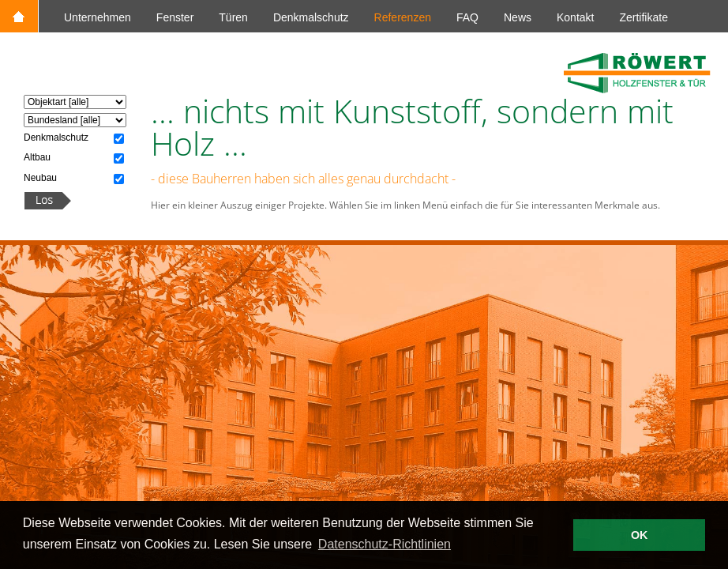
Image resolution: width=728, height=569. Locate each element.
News (518, 17)
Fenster (175, 17)
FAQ (467, 17)
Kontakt (575, 17)
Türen (233, 17)
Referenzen (403, 17)
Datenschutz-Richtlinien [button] (385, 544)
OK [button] (640, 535)
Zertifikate (643, 17)
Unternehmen (98, 17)
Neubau (40, 178)
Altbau (37, 157)
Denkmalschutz (311, 17)
